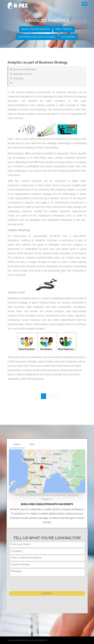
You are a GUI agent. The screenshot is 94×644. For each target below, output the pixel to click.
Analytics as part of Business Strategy (38, 62)
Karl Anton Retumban (26, 69)
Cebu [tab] (32, 444)
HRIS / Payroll (64, 29)
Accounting (68, 37)
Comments (18, 79)
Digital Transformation (36, 29)
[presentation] (34, 583)
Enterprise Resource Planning (37, 37)
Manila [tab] (17, 444)
